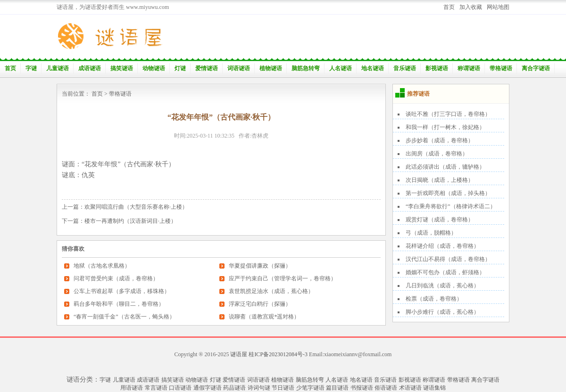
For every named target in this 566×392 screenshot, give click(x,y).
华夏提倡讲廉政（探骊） (260, 266)
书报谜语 (362, 388)
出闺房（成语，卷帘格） (437, 154)
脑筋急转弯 (306, 68)
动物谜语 (154, 68)
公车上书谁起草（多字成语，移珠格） (122, 291)
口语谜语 (180, 388)
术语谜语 (410, 388)
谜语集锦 (434, 388)
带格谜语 (501, 68)
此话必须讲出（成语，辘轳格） (445, 167)
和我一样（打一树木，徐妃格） (445, 127)
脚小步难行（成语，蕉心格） (442, 312)
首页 (449, 7)
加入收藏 (471, 7)
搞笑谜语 (122, 68)
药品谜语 (234, 388)
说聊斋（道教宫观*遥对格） (264, 317)
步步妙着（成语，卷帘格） (440, 140)
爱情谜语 (207, 68)
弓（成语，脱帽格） (431, 233)
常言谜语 (156, 388)
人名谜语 (341, 68)
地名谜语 (373, 68)
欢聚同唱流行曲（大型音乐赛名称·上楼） (136, 207)
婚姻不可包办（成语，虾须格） (445, 272)
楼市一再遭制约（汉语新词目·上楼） (130, 221)
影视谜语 (437, 68)
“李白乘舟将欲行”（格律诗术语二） (451, 206)
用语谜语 (132, 388)
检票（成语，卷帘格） (434, 299)
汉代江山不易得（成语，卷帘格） (448, 259)
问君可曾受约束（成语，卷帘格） (116, 278)
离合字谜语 (536, 68)
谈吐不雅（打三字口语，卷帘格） (448, 114)
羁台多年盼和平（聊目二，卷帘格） (119, 304)
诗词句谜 (259, 388)
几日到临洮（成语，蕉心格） (442, 286)
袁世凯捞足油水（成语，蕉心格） (271, 291)
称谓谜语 (469, 68)
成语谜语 (90, 68)
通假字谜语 (208, 388)
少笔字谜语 (310, 388)
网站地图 (498, 7)
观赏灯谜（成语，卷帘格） (440, 220)
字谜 (31, 68)
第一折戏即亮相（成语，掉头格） (448, 193)
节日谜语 (283, 388)
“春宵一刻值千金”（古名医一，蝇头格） (124, 317)
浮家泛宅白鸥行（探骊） (260, 304)
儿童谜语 (58, 68)
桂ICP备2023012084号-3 (278, 354)
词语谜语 (239, 68)
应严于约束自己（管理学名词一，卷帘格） (283, 278)
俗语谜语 (386, 388)
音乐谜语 (405, 68)
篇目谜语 (337, 388)
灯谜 (180, 68)
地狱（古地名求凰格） (102, 266)
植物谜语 (271, 68)
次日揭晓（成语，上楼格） (440, 180)
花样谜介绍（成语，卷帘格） (442, 246)
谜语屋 (239, 354)
